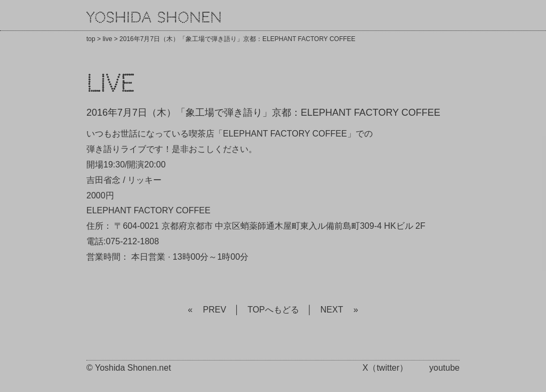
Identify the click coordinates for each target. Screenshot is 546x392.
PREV (215, 310)
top (91, 39)
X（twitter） (385, 368)
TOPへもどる (273, 310)
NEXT (332, 310)
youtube (444, 368)
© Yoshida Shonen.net (129, 368)
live (107, 39)
